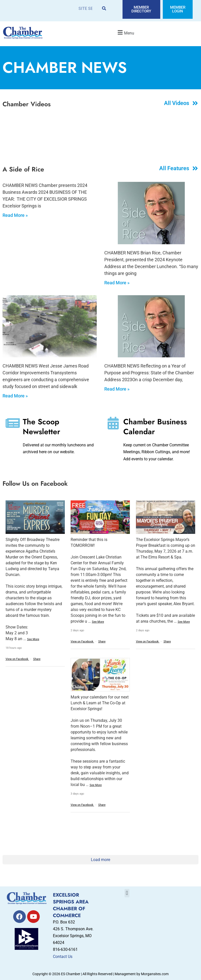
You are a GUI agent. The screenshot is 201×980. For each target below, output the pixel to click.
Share (37, 659)
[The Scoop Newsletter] (13, 423)
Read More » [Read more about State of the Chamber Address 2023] (117, 389)
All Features (174, 168)
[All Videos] (195, 103)
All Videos (177, 103)
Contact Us (63, 957)
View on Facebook (17, 659)
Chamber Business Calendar (155, 427)
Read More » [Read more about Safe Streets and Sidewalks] (15, 396)
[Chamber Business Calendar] (113, 423)
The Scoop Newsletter (42, 427)
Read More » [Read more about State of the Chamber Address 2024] (117, 283)
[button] (125, 32)
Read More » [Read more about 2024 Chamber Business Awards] (15, 215)
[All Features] (195, 168)
